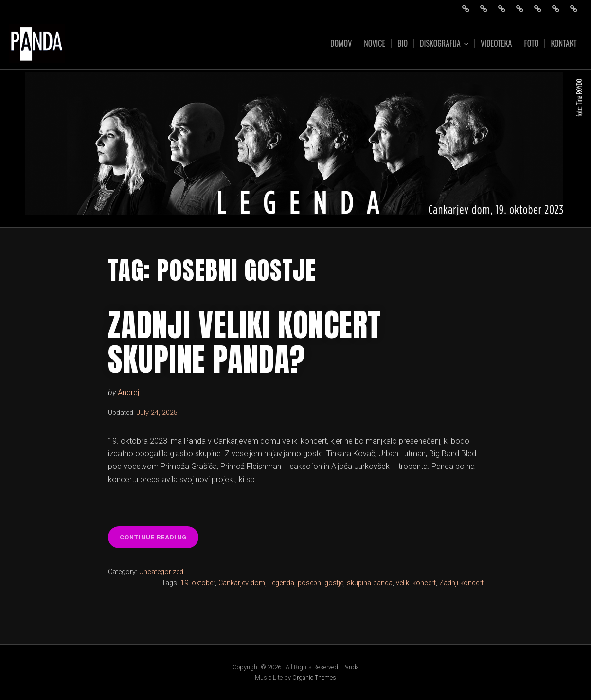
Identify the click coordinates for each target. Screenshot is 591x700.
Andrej (128, 392)
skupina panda (370, 583)
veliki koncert (416, 583)
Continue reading (156, 540)
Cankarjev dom (242, 583)
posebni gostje (321, 583)
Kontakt (564, 43)
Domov (341, 43)
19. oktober (198, 583)
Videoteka (496, 43)
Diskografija (440, 44)
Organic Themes (314, 677)
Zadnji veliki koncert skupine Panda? (244, 342)
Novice (375, 43)
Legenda (281, 583)
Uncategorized (161, 572)
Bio (403, 43)
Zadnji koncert (461, 583)
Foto (531, 43)
